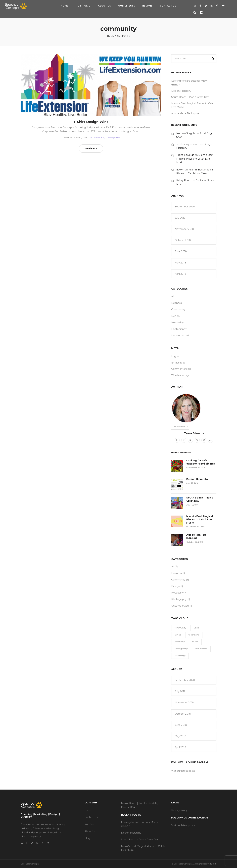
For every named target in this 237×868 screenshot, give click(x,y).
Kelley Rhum (184, 180)
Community (99, 138)
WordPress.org (180, 375)
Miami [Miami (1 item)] (195, 642)
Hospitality (177, 323)
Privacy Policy (179, 810)
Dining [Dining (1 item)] (178, 635)
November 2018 (184, 229)
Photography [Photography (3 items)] (181, 649)
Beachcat (67, 138)
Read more (91, 148)
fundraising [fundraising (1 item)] (194, 635)
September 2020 (185, 207)
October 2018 (183, 240)
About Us (90, 831)
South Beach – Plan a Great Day (190, 97)
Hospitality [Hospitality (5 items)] (180, 642)
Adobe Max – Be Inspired (186, 113)
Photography (179, 329)
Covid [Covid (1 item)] (196, 628)
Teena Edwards (185, 155)
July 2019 (180, 218)
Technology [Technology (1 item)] (180, 656)
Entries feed (178, 363)
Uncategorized (113, 138)
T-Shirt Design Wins (91, 122)
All (91, 138)
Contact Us (91, 817)
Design (175, 316)
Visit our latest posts (183, 771)
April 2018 (180, 274)
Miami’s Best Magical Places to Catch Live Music (195, 159)
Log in (175, 356)
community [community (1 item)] (180, 628)
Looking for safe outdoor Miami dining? (201, 462)
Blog (87, 838)
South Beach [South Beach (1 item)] (201, 649)
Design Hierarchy (181, 91)
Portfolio (89, 824)
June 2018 (181, 251)
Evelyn (180, 170)
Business (176, 303)
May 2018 (180, 263)
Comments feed (181, 369)
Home (110, 36)
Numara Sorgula (186, 133)
